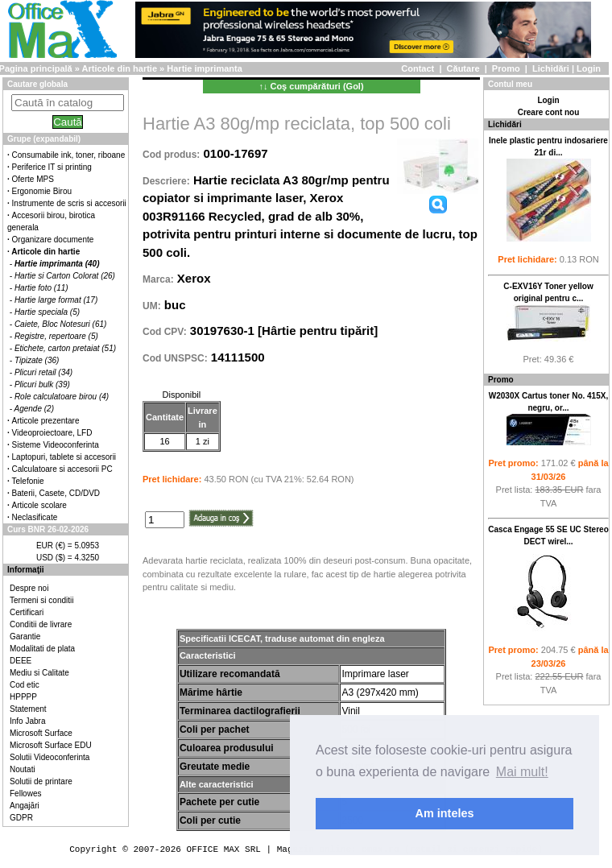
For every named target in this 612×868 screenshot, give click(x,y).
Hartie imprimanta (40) (57, 264)
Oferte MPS (33, 179)
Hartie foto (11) (41, 288)
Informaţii (26, 570)
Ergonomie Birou (42, 191)
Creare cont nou (549, 112)
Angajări (25, 806)
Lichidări (551, 68)
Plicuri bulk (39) (42, 384)
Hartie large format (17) (56, 300)
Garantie (25, 637)
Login (589, 68)
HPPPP (23, 697)
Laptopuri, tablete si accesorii (64, 457)
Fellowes (25, 794)
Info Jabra (27, 721)
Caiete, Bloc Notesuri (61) (61, 324)
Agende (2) (34, 409)
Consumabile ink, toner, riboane (69, 155)
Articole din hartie (120, 68)
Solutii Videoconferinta (50, 757)
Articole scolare (39, 505)
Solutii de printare (41, 781)
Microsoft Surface (41, 733)
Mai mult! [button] (522, 772)
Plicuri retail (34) (43, 372)
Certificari (27, 612)
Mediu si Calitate (39, 673)
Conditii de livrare (41, 624)
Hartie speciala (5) (47, 312)
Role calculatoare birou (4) (62, 397)
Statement (28, 709)
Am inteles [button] (445, 813)
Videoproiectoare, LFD (52, 433)
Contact (418, 68)
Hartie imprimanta (205, 68)
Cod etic (25, 685)
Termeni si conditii (41, 600)
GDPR (21, 818)
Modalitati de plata (42, 649)
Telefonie (28, 481)
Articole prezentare (46, 421)
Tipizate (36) (37, 360)
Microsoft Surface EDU (51, 745)
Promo (506, 68)
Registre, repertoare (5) (56, 336)
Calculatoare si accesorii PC (62, 469)
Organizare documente (53, 240)
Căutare (463, 68)
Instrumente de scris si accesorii (69, 203)
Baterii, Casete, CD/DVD (56, 493)
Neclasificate (35, 517)
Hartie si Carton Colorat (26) (65, 276)
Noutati (23, 769)
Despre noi (29, 588)
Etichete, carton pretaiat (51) (65, 348)
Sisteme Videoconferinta (56, 445)
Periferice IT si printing (52, 167)
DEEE (21, 661)
